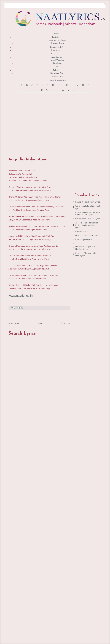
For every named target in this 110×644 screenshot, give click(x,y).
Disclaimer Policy (57, 73)
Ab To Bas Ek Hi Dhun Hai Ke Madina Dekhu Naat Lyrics (87, 225)
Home (56, 34)
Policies (56, 71)
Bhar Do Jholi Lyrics (84, 240)
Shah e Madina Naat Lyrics (87, 236)
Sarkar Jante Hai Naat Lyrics (88, 219)
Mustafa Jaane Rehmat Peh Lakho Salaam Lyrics (87, 213)
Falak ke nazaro (82, 231)
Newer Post (14, 323)
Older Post (65, 323)
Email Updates (57, 60)
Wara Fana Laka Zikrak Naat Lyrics (88, 207)
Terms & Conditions (57, 80)
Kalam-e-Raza (57, 43)
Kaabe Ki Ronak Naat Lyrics (88, 202)
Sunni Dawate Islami (57, 40)
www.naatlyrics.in (21, 296)
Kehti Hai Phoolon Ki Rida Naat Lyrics (87, 254)
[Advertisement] (38, 122)
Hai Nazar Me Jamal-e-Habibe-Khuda (85, 248)
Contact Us (56, 54)
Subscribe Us (56, 57)
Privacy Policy (57, 77)
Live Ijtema (56, 51)
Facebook (57, 63)
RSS (57, 67)
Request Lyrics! (56, 47)
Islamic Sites (56, 37)
